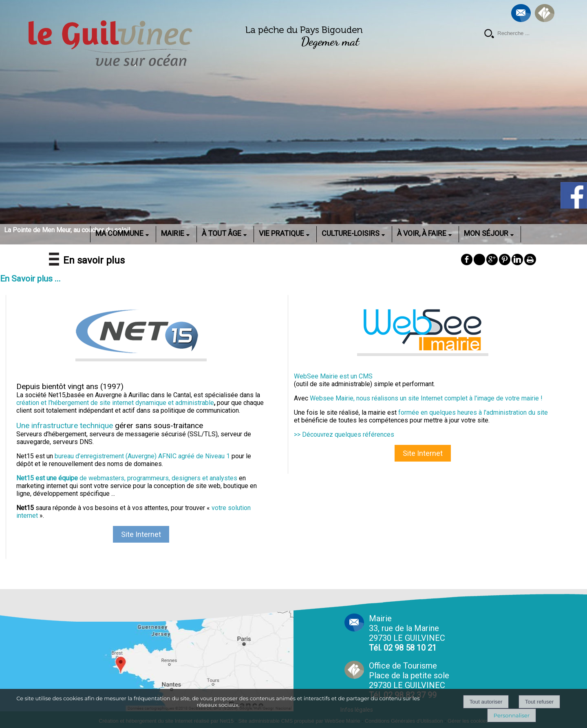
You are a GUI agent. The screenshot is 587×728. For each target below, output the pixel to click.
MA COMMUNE (119, 233)
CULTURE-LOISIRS (351, 233)
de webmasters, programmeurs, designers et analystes (127, 478)
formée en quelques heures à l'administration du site (473, 412)
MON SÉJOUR (486, 233)
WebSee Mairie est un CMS (333, 376)
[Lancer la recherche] (489, 34)
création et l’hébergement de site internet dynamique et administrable (115, 403)
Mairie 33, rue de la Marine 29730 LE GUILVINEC (407, 633)
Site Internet (141, 534)
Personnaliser (512, 715)
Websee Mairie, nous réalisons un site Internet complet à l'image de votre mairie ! (426, 398)
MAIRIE (173, 233)
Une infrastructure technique (65, 426)
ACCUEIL (79, 233)
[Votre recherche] (526, 33)
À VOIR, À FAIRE (422, 233)
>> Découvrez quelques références (344, 434)
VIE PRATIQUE (281, 233)
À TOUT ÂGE (222, 233)
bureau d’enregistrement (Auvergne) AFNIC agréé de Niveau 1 (142, 456)
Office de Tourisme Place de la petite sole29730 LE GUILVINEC (409, 680)
